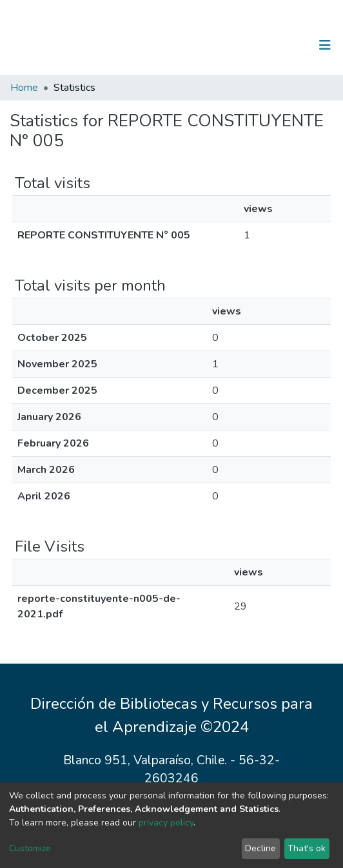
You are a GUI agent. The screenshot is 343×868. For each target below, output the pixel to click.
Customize (30, 848)
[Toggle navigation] (325, 45)
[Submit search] (258, 45)
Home (24, 88)
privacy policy (166, 823)
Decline (260, 848)
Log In (285, 45)
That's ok (307, 848)
